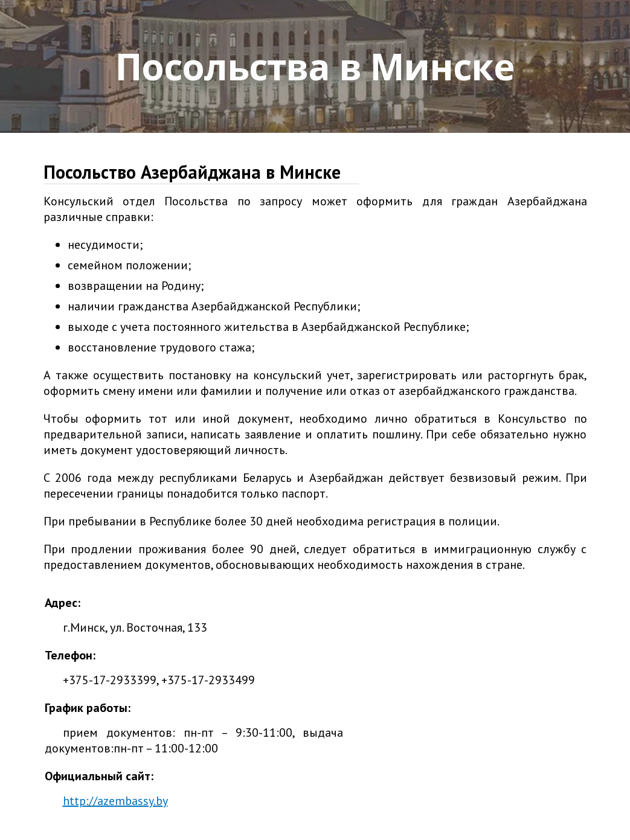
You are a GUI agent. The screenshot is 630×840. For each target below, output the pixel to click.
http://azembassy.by (115, 801)
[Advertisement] (465, 670)
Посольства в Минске (315, 66)
